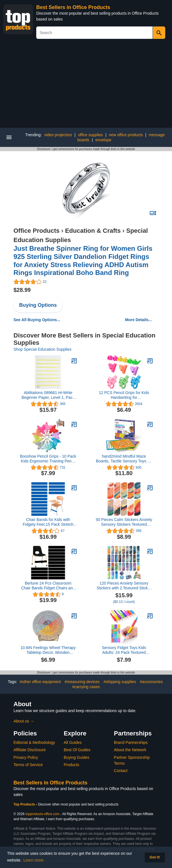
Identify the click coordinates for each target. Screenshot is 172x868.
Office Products (37, 231)
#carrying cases (86, 687)
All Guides (73, 742)
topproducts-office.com (42, 814)
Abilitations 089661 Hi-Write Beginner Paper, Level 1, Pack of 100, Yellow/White (48, 395)
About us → (24, 721)
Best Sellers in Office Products (73, 7)
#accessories (151, 682)
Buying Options (38, 305)
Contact (121, 771)
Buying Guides (77, 757)
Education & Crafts (93, 231)
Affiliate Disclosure (30, 750)
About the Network (130, 750)
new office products (126, 135)
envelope (103, 140)
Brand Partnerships (131, 742)
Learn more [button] (33, 860)
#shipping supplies (120, 682)
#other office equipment (40, 682)
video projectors (58, 135)
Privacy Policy (26, 757)
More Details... (138, 320)
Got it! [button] (155, 857)
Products (72, 765)
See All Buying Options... (37, 320)
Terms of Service (28, 765)
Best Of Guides (77, 750)
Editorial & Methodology (34, 742)
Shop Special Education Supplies (42, 349)
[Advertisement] (86, 86)
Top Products (25, 804)
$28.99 (22, 290)
